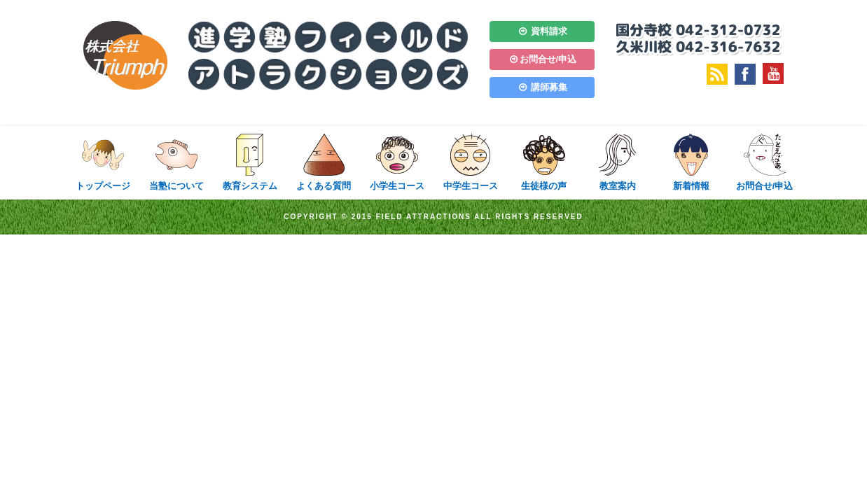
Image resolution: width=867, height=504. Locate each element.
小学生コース (397, 162)
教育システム (250, 162)
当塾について (176, 162)
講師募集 (542, 87)
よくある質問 (323, 162)
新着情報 (691, 162)
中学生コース (470, 162)
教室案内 (617, 162)
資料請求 (542, 31)
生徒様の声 (544, 162)
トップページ (103, 162)
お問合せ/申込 (542, 59)
